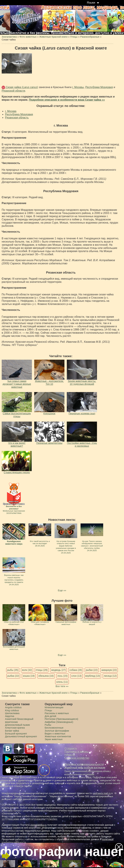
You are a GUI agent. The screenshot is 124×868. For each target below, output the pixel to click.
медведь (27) (58, 670)
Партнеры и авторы (77, 752)
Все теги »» (62, 686)
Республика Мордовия (19, 114)
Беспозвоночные (54, 728)
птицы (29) (42, 670)
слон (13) (76, 676)
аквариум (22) (109, 670)
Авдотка (10, 716)
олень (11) (62, 682)
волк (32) (27, 670)
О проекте (71, 748)
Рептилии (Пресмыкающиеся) (61, 719)
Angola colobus (13, 707)
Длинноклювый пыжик (17, 725)
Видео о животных (55, 734)
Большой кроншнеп (16, 734)
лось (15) (63, 676)
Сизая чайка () (22, 87)
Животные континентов (58, 736)
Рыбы (48, 725)
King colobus (12, 710)
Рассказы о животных (57, 713)
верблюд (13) (93, 676)
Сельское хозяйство (77, 758)
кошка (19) (29, 676)
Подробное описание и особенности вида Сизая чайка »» (67, 100)
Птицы (48, 710)
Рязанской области (13, 91)
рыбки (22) (92, 670)
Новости (70, 755)
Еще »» (62, 590)
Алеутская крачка (15, 728)
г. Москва (11, 111)
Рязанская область (17, 118)
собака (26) (76, 670)
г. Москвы (78, 87)
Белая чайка (12, 731)
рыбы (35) (13, 670)
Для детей (50, 716)
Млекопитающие (54, 707)
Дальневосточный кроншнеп (21, 736)
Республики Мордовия (99, 87)
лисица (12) (110, 676)
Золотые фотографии (57, 731)
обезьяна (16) (46, 676)
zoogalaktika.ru (39, 825)
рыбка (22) (13, 676)
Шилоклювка (12, 713)
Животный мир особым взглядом (85, 768)
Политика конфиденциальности (84, 764)
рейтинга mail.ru (102, 793)
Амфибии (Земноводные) (59, 722)
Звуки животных (54, 739)
